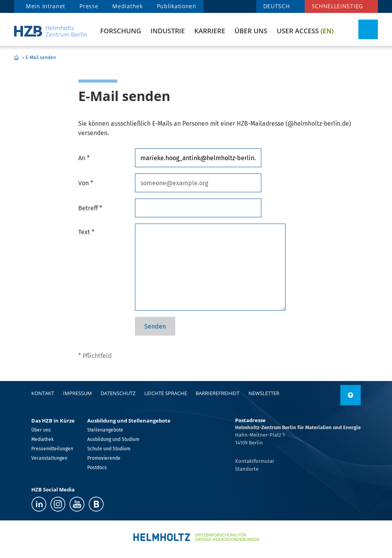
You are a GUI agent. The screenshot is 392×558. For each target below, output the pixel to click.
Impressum (77, 393)
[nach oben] (351, 395)
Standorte (247, 469)
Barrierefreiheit (218, 393)
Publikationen (177, 6)
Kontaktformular (255, 461)
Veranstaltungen (49, 458)
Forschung (120, 31)
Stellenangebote (105, 430)
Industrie (167, 31)
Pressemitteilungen (52, 449)
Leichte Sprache (166, 393)
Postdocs (97, 468)
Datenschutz (118, 393)
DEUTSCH (277, 6)
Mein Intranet (46, 6)
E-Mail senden (41, 58)
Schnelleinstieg (338, 6)
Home (16, 58)
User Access (305, 31)
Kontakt (43, 393)
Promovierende (104, 458)
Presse (89, 6)
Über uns (251, 31)
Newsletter (264, 393)
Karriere (210, 31)
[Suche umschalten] (368, 29)
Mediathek (127, 6)
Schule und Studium (109, 449)
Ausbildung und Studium (113, 439)
